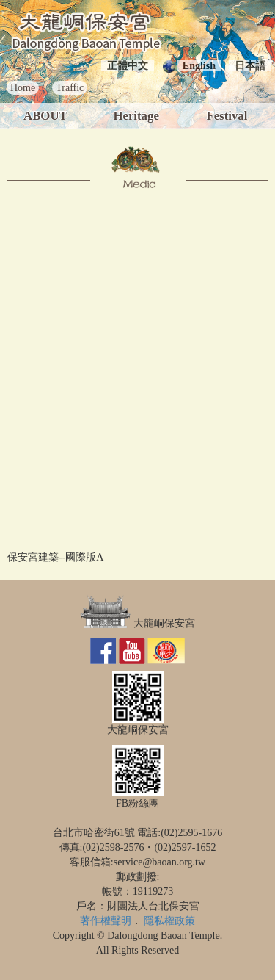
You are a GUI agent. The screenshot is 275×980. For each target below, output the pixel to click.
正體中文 (128, 66)
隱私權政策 (169, 921)
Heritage (136, 116)
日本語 (250, 66)
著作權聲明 (106, 921)
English (199, 66)
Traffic (70, 88)
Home (23, 88)
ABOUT (45, 116)
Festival (227, 116)
